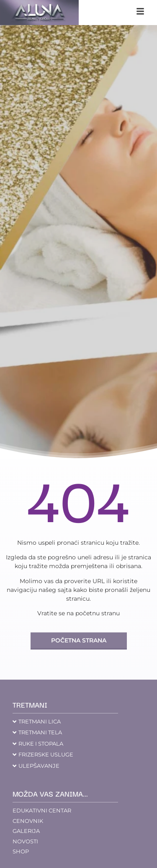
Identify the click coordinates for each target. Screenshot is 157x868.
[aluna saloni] (39, 13)
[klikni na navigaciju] (140, 11)
